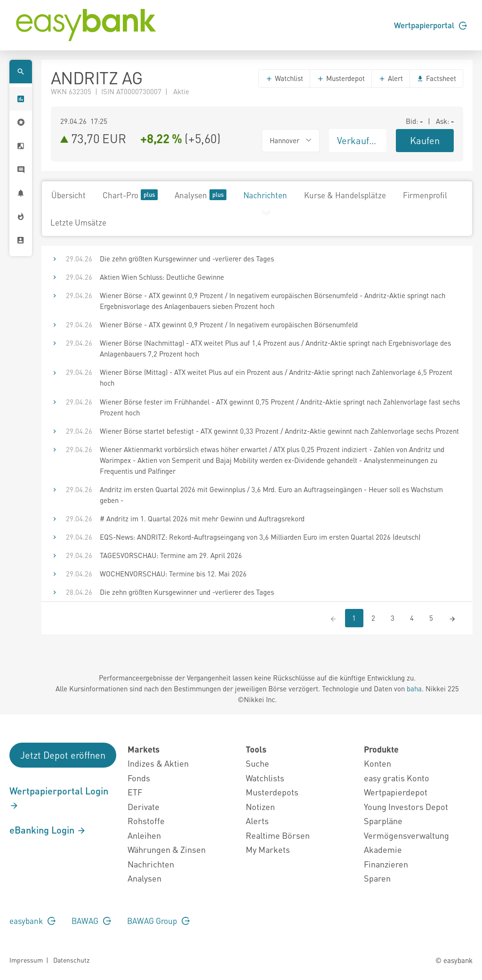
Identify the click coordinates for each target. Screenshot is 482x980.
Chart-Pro (130, 195)
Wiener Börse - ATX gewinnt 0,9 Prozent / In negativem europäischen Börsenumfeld (229, 324)
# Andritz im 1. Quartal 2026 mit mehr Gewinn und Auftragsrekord (202, 518)
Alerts (257, 821)
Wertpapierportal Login (59, 798)
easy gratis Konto (397, 778)
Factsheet (436, 78)
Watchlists (265, 778)
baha (414, 688)
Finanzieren (386, 864)
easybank (32, 921)
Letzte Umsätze (78, 222)
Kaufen (425, 140)
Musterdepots (272, 792)
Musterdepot (341, 78)
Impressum (26, 960)
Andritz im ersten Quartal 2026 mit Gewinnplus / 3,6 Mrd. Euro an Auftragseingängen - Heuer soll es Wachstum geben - (271, 495)
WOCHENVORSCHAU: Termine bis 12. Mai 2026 (173, 574)
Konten (378, 763)
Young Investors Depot (406, 806)
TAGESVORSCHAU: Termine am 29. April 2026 (171, 555)
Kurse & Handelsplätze (345, 195)
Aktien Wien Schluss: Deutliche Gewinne (162, 277)
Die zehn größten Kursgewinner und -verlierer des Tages (187, 259)
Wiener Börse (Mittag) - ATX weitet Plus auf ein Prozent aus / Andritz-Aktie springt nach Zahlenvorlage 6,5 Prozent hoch (276, 377)
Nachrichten (265, 195)
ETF (135, 792)
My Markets (268, 849)
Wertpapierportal (430, 25)
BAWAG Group (158, 921)
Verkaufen (358, 140)
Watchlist (284, 78)
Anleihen (144, 835)
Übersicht (68, 195)
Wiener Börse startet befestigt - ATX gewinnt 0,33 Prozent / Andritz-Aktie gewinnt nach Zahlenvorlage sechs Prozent (279, 431)
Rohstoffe (146, 821)
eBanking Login (48, 830)
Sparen (377, 878)
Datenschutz (71, 960)
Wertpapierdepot (396, 792)
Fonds (139, 778)
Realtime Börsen (278, 835)
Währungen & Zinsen (167, 849)
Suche (257, 763)
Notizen (260, 806)
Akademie (383, 849)
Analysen (201, 195)
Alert (391, 78)
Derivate (144, 806)
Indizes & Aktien (158, 763)
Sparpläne (383, 821)
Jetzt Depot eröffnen (63, 755)
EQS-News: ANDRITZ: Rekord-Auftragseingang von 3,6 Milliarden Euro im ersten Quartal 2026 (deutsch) (260, 537)
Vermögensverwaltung (406, 835)
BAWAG (91, 921)
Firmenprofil (425, 195)
